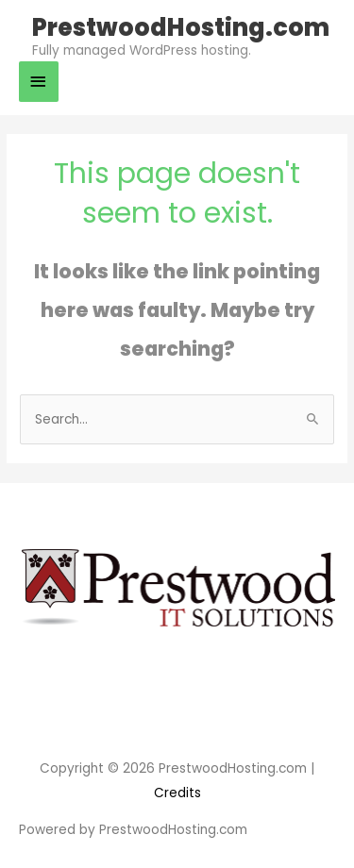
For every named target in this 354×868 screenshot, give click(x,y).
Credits (177, 793)
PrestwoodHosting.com (181, 27)
